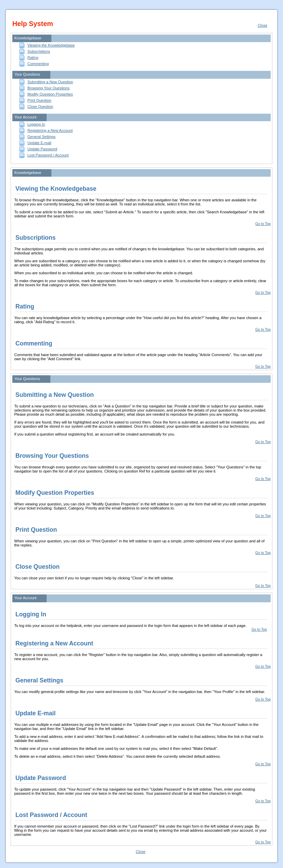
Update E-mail (39, 143)
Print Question (39, 100)
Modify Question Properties (50, 94)
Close (262, 25)
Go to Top (263, 224)
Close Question (40, 106)
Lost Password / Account (48, 155)
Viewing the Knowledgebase (51, 45)
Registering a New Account (50, 130)
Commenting (38, 64)
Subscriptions (39, 51)
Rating (33, 58)
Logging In (36, 124)
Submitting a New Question (50, 82)
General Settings (41, 137)
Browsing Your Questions (48, 88)
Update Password (42, 149)
